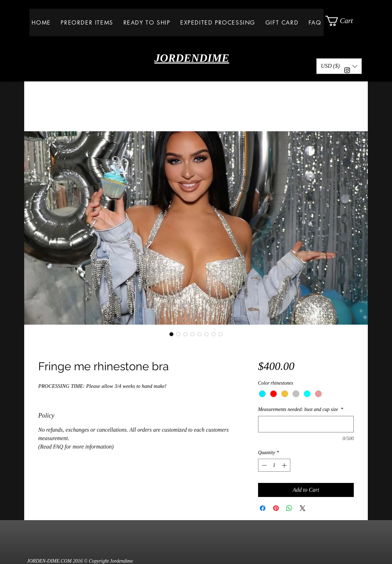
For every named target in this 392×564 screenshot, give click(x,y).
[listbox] (339, 66)
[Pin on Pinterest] (276, 508)
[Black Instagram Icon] (347, 70)
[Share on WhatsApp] (289, 508)
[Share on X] (303, 508)
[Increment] (285, 465)
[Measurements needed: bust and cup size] (306, 424)
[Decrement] (263, 465)
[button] (344, 21)
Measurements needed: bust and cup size (301, 409)
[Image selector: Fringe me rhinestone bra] (171, 334)
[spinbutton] (274, 465)
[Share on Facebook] (263, 508)
